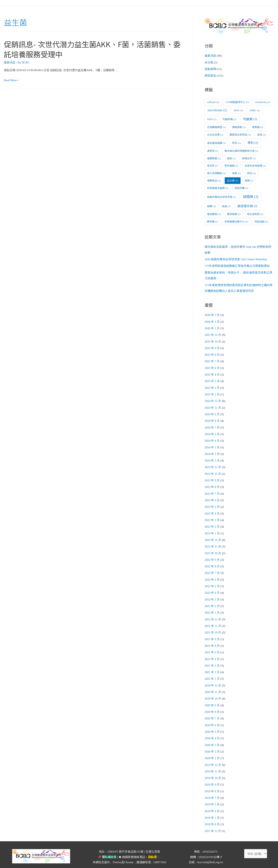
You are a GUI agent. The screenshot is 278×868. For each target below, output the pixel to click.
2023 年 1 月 (212, 528)
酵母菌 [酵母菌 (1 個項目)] (213, 221)
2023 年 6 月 (212, 496)
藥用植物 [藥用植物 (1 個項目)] (234, 214)
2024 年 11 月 (213, 405)
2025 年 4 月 (212, 372)
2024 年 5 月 (212, 431)
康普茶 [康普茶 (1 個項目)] (213, 150)
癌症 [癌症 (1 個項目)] (251, 173)
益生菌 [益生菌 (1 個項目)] (233, 180)
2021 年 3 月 (212, 658)
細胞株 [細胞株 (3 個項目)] (251, 196)
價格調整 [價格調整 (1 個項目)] (239, 127)
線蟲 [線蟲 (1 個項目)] (226, 206)
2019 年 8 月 (212, 782)
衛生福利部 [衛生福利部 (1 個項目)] (255, 214)
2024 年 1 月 (212, 457)
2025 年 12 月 (213, 333)
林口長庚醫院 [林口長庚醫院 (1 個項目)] (216, 173)
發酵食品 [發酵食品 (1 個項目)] (214, 180)
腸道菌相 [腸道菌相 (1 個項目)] (214, 214)
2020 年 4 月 (212, 730)
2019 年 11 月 (213, 763)
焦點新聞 (210, 69)
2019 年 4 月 (212, 802)
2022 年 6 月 (212, 574)
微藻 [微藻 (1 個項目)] (231, 158)
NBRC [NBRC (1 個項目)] (255, 110)
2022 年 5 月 (212, 580)
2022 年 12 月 (213, 535)
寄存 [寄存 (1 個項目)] (236, 143)
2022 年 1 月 (212, 606)
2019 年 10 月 (213, 769)
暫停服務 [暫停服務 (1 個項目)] (231, 165)
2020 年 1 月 (212, 750)
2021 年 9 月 (212, 632)
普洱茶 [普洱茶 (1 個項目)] (213, 165)
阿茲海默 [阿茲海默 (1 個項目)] (261, 221)
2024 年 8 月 (212, 418)
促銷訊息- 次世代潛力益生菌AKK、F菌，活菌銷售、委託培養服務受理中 (85, 49)
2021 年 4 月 (212, 652)
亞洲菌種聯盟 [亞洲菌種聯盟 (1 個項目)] (216, 127)
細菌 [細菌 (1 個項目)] (211, 206)
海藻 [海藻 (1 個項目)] (236, 173)
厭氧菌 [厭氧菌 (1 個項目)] (258, 127)
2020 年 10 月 (213, 691)
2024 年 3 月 (212, 444)
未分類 (209, 62)
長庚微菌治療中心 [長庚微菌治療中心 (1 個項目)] (236, 221)
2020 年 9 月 (212, 698)
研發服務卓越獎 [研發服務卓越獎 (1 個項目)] (218, 188)
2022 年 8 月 (212, 561)
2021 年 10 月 (213, 626)
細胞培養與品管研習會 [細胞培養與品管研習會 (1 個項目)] (221, 197)
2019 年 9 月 (212, 776)
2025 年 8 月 (212, 353)
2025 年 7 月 (212, 359)
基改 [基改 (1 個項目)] (261, 134)
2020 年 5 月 (212, 724)
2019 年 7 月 (212, 789)
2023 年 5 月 (212, 502)
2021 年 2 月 (212, 665)
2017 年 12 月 (213, 821)
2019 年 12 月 (213, 756)
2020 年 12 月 (213, 678)
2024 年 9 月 (212, 411)
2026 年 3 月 (212, 314)
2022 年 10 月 (213, 548)
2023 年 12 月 (213, 463)
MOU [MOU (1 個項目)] (239, 110)
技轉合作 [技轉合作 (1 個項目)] (249, 158)
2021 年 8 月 (212, 639)
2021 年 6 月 (212, 646)
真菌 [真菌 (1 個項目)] (249, 180)
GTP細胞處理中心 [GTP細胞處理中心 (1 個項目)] (237, 102)
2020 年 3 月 (212, 737)
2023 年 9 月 (212, 476)
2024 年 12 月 (213, 398)
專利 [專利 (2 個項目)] (253, 142)
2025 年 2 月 (212, 385)
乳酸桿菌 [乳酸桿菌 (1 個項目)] (230, 119)
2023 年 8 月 (212, 483)
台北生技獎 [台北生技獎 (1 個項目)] (215, 134)
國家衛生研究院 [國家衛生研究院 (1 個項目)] (240, 134)
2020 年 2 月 (212, 743)
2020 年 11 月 (213, 684)
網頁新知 (210, 75)
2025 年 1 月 (212, 392)
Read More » (11, 80)
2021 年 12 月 (213, 613)
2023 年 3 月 (212, 515)
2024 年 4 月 (212, 437)
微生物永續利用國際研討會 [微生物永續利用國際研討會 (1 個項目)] (241, 150)
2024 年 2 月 (212, 450)
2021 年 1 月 (212, 672)
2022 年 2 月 (212, 600)
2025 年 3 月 (212, 379)
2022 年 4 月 (212, 587)
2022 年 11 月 (213, 541)
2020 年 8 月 (212, 704)
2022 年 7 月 (212, 567)
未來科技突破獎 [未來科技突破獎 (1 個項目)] (255, 165)
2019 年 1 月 (212, 808)
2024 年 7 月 (212, 424)
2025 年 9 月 (212, 346)
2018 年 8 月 (212, 815)
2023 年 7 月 (212, 489)
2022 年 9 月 (212, 554)
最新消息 (10, 62)
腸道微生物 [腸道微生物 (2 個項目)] (247, 206)
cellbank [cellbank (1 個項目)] (213, 102)
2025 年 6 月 (212, 366)
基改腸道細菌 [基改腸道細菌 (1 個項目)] (216, 143)
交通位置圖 (153, 842)
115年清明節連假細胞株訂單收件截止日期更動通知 (237, 265)
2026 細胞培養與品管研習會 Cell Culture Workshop (236, 259)
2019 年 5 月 (212, 795)
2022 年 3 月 (212, 594)
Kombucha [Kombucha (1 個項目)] (262, 102)
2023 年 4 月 (212, 509)
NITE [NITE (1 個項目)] (212, 119)
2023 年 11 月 (213, 470)
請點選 (152, 847)
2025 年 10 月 (213, 340)
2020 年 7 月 (212, 711)
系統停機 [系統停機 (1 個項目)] (241, 188)
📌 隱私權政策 (107, 847)
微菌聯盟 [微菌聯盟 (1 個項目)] (214, 158)
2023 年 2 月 (212, 522)
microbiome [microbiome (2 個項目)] (217, 110)
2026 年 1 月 (212, 327)
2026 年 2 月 (212, 320)
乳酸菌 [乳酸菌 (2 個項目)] (250, 119)
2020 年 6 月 (212, 717)
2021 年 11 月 (213, 620)
